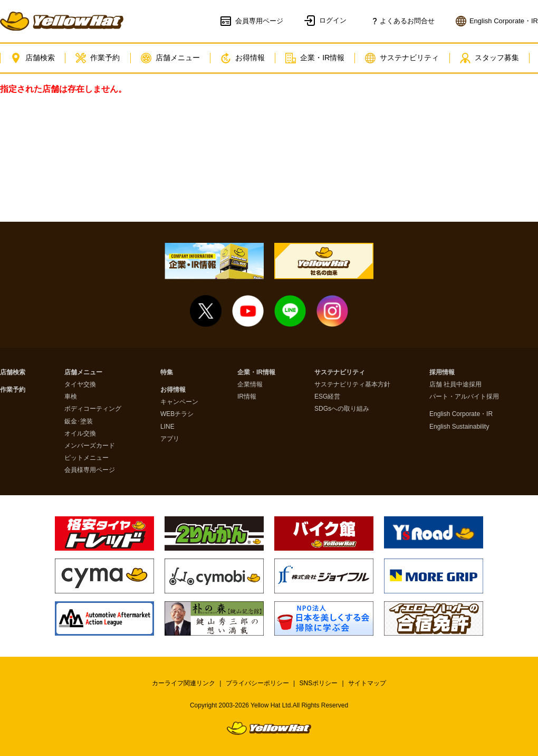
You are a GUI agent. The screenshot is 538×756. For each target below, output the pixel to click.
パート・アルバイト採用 (464, 397)
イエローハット (62, 21)
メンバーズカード (90, 446)
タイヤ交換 (80, 385)
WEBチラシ (177, 414)
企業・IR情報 (321, 58)
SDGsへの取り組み (342, 409)
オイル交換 (80, 434)
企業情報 (250, 385)
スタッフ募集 (497, 58)
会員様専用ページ (90, 470)
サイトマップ (367, 683)
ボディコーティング (93, 409)
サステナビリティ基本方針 (352, 385)
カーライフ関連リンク (184, 683)
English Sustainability (459, 427)
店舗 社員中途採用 (455, 385)
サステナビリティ (409, 58)
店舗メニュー (173, 58)
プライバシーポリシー (257, 683)
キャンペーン (179, 402)
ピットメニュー (87, 458)
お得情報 (247, 58)
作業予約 (100, 58)
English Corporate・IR (461, 414)
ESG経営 (327, 397)
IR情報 (247, 397)
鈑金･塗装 (79, 422)
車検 (71, 397)
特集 (167, 372)
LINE (167, 427)
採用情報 (442, 372)
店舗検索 (33, 58)
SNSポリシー (319, 683)
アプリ (170, 439)
